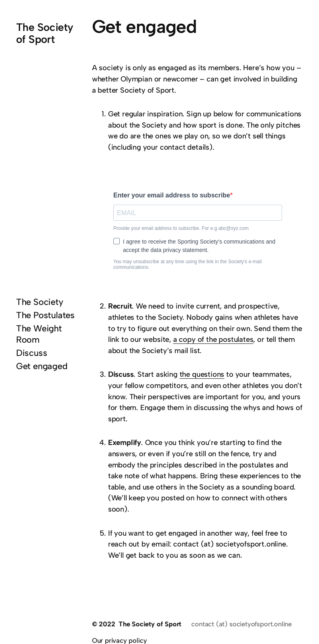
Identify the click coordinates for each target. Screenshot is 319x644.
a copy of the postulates (213, 339)
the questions (202, 374)
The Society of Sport (45, 34)
